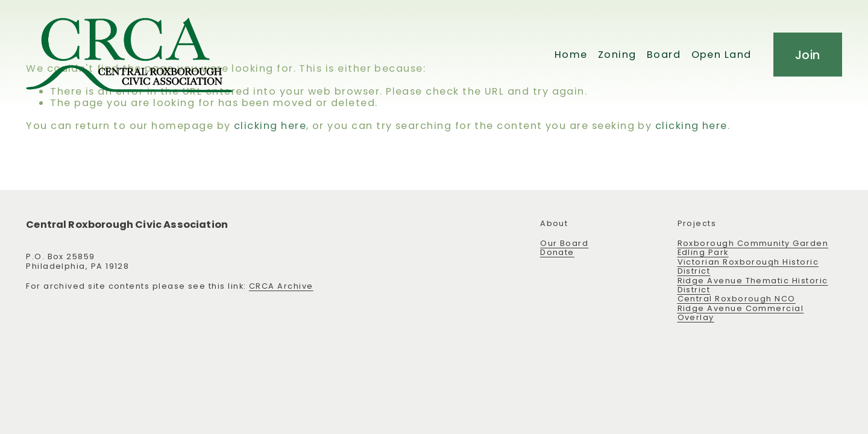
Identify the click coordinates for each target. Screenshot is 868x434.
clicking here (270, 126)
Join (808, 55)
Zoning (617, 55)
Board (664, 55)
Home (571, 55)
